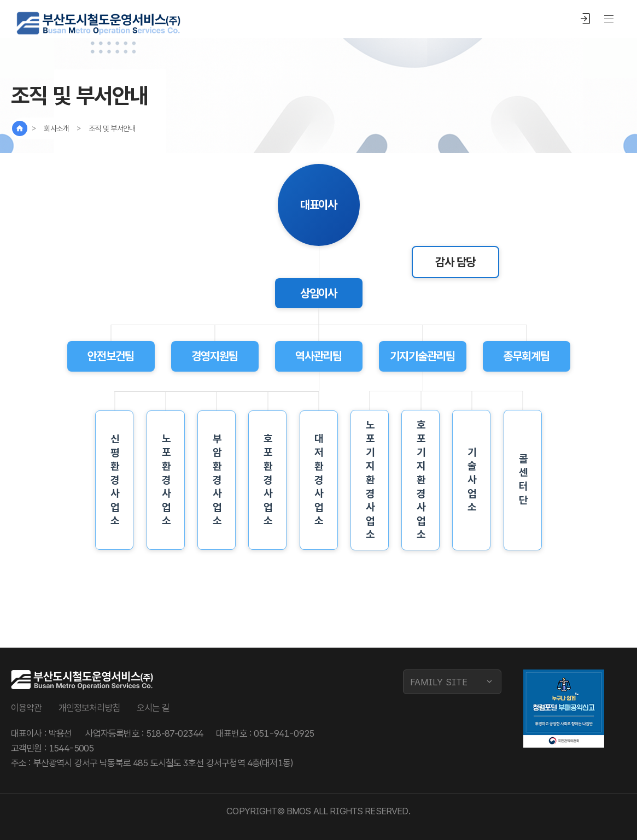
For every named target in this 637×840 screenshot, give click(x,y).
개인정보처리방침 (89, 708)
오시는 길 (153, 708)
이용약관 (27, 708)
